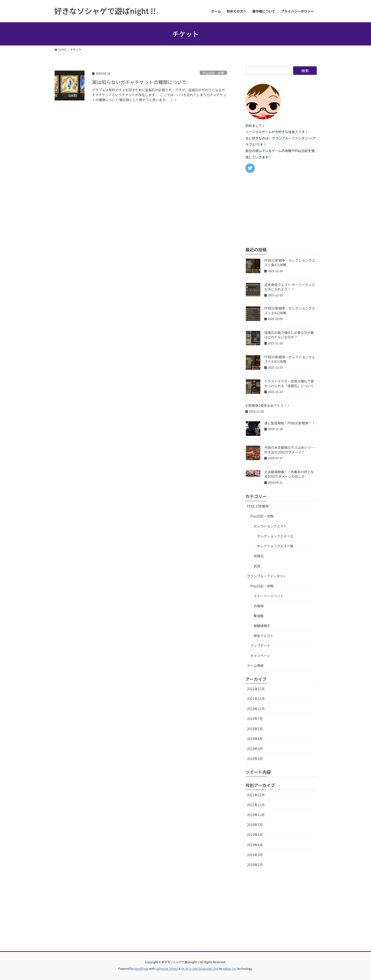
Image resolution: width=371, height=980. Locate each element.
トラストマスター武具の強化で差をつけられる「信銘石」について (289, 383)
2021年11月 (256, 699)
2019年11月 (256, 709)
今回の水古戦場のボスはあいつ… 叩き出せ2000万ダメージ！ (291, 450)
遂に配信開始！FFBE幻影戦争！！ (290, 423)
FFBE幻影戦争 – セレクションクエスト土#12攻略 (290, 310)
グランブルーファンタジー (267, 576)
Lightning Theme (167, 969)
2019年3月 (255, 749)
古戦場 (259, 606)
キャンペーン (260, 656)
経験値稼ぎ (262, 626)
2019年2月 (255, 759)
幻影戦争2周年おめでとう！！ (268, 405)
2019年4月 (255, 739)
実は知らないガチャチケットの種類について (139, 82)
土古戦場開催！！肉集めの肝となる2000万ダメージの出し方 (289, 474)
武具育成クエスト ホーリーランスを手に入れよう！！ (289, 287)
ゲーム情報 (255, 665)
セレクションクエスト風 (275, 546)
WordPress (141, 969)
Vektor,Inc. (230, 969)
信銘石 (259, 556)
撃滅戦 (259, 616)
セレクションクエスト (270, 526)
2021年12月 (256, 689)
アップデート (260, 646)
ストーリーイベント (269, 596)
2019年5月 (255, 729)
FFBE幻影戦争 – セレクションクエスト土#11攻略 (290, 359)
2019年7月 (255, 719)
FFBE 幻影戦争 (258, 506)
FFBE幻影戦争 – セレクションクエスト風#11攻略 (290, 263)
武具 (257, 566)
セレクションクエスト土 (275, 536)
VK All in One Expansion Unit (200, 969)
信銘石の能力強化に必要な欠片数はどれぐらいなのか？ (289, 335)
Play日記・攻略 (213, 73)
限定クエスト (264, 636)
